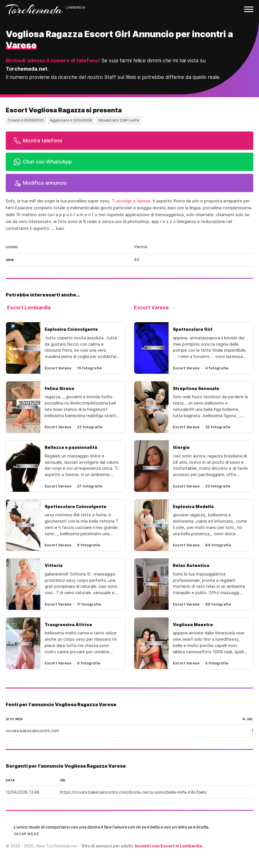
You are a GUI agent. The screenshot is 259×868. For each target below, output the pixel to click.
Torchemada (34, 9)
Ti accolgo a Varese (131, 201)
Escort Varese (151, 307)
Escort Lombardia (29, 307)
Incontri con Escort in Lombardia (168, 846)
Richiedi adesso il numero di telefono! (53, 60)
